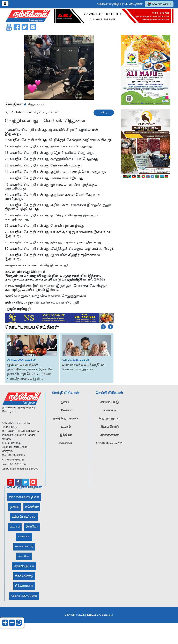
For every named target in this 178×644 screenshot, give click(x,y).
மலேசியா (66, 412)
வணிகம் (110, 412)
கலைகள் (66, 445)
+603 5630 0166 (16, 466)
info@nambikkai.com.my (24, 471)
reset (19, 623)
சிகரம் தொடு (109, 429)
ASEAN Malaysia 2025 (110, 445)
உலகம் (66, 429)
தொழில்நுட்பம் (110, 421)
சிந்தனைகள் (36, 104)
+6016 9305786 (15, 462)
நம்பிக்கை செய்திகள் (24, 499)
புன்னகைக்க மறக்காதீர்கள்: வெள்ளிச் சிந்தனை (85, 367)
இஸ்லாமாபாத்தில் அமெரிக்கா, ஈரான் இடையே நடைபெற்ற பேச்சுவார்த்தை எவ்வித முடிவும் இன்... (30, 372)
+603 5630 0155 (15, 457)
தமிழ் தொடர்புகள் (66, 421)
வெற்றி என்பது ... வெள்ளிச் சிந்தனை (45, 121)
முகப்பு (66, 404)
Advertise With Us (160, 4)
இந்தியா (66, 437)
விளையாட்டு (109, 404)
